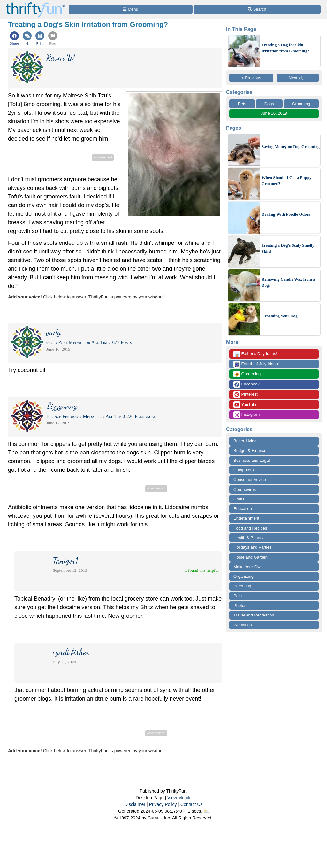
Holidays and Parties (252, 547)
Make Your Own (248, 567)
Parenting (242, 586)
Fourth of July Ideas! (256, 364)
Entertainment (246, 518)
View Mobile (179, 798)
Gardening (247, 374)
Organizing (243, 576)
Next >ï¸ (298, 78)
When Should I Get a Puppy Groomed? (286, 181)
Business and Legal (251, 460)
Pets (242, 104)
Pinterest (246, 395)
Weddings (243, 625)
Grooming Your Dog (279, 316)
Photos (240, 605)
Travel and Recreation (254, 615)
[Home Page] (35, 4)
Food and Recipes (250, 528)
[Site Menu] (131, 9)
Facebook (247, 384)
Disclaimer (135, 804)
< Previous (251, 78)
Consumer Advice (250, 480)
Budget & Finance (250, 450)
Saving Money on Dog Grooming (291, 147)
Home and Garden (251, 557)
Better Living (245, 441)
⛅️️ (206, 811)
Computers (244, 470)
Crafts (239, 499)
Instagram (247, 415)
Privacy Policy (163, 804)
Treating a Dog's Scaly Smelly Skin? (288, 248)
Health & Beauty (248, 538)
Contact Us (191, 804)
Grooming (301, 104)
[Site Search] (257, 9)
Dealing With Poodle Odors (286, 214)
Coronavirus (245, 489)
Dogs (269, 104)
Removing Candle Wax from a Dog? (288, 282)
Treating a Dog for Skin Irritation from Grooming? (285, 48)
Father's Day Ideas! (255, 354)
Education (243, 509)
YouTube (245, 405)
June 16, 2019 (274, 113)
